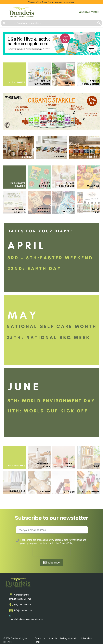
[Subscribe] (51, 563)
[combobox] (51, 23)
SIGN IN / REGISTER (89, 12)
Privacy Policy (67, 543)
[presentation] (52, 552)
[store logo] (22, 12)
